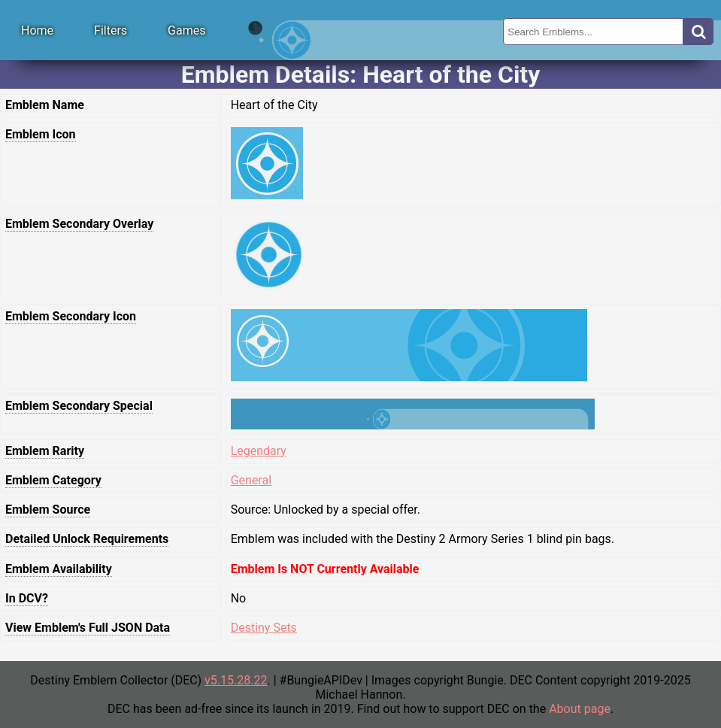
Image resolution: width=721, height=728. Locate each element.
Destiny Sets (264, 628)
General (251, 480)
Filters (111, 30)
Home (37, 30)
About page (580, 709)
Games (186, 30)
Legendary (259, 451)
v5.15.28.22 (236, 680)
